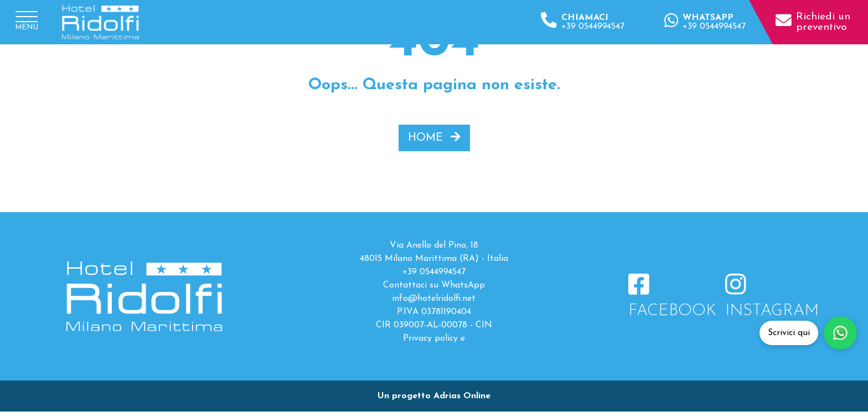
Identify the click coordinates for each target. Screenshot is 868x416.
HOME (434, 137)
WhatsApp (463, 285)
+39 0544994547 (434, 272)
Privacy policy (430, 338)
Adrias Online (462, 396)
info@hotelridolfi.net (434, 299)
